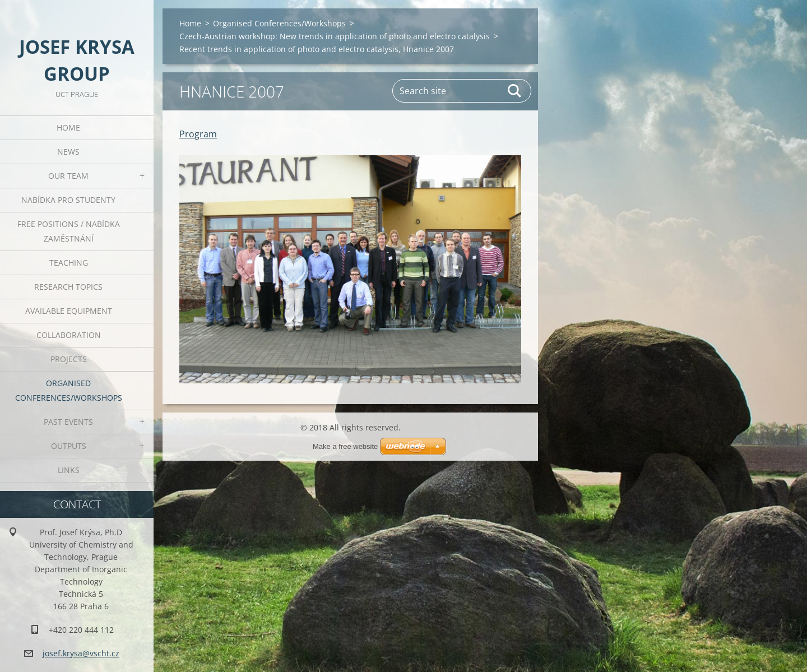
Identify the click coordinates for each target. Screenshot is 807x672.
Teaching (69, 263)
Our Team (68, 176)
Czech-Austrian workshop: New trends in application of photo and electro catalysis (335, 36)
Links (69, 470)
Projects (69, 359)
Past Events (68, 422)
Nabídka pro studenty (68, 200)
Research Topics (68, 287)
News (68, 152)
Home (68, 128)
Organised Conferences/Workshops (69, 390)
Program (198, 134)
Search (515, 91)
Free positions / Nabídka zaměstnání (69, 231)
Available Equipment (69, 311)
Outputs (69, 446)
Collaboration (69, 335)
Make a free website (345, 446)
